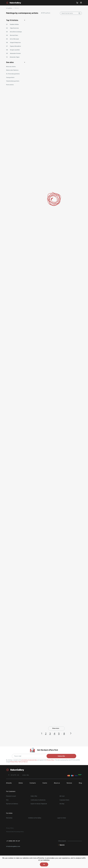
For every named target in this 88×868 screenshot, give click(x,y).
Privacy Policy (14, 762)
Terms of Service (23, 762)
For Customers (11, 791)
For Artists (9, 813)
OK (44, 864)
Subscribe (61, 756)
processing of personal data (29, 760)
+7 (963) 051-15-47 (13, 841)
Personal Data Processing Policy (15, 832)
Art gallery (9, 8)
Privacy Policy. (51, 760)
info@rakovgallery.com (13, 846)
